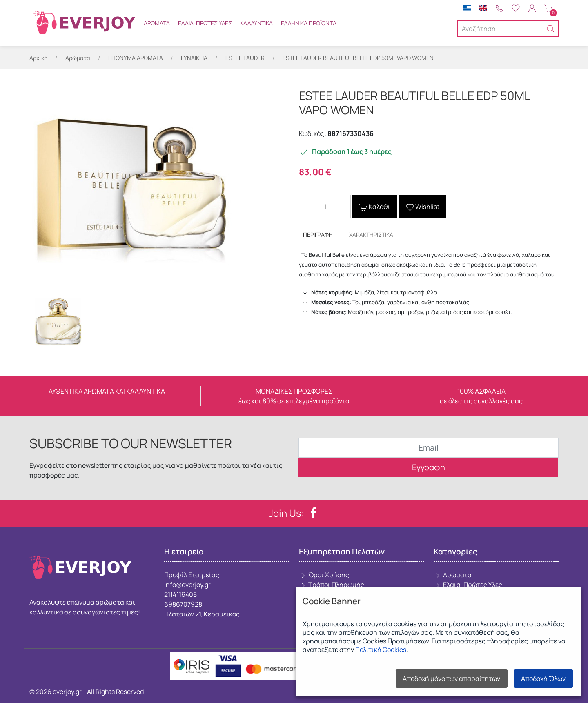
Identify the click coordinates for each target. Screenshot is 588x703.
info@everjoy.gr (187, 585)
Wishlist (423, 207)
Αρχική (38, 58)
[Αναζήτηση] (508, 29)
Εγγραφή (429, 467)
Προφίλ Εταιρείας (192, 575)
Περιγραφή (318, 235)
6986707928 (183, 604)
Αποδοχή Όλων (543, 679)
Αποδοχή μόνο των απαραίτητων (451, 679)
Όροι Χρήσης (324, 575)
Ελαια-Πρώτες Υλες (205, 23)
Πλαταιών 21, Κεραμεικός (202, 614)
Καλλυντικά (256, 23)
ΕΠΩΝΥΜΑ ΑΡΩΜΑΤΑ (136, 58)
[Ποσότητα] (325, 207)
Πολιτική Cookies (381, 650)
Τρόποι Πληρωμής (332, 585)
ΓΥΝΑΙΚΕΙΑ (194, 58)
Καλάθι (375, 207)
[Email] (429, 448)
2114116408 (180, 594)
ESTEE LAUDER (245, 58)
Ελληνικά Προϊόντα (309, 23)
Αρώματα (157, 23)
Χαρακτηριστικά (371, 235)
